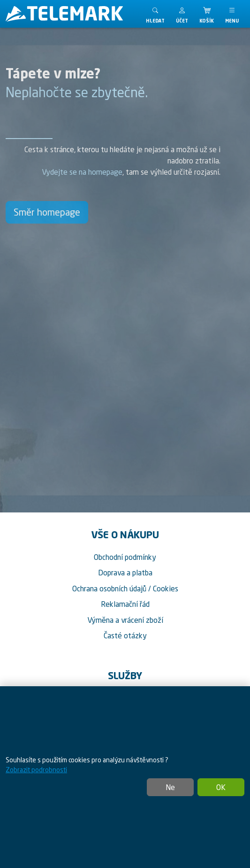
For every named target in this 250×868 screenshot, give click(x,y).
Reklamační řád (125, 604)
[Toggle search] (155, 14)
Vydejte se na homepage (82, 172)
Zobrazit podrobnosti (36, 770)
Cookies (166, 589)
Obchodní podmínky (125, 557)
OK (221, 787)
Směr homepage (47, 212)
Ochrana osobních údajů (109, 589)
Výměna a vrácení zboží (125, 620)
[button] (182, 14)
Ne (170, 787)
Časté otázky (125, 635)
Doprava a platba (125, 573)
